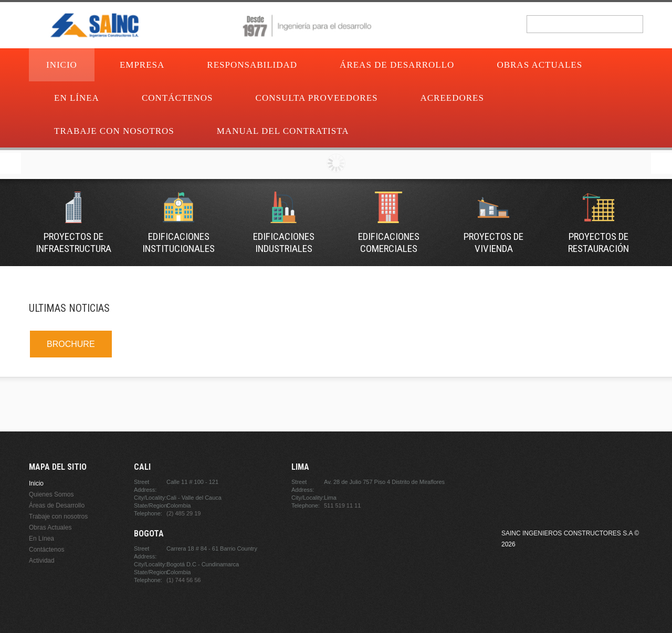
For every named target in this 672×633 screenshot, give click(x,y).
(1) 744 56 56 (183, 580)
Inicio (62, 65)
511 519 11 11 (342, 505)
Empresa (142, 65)
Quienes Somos (51, 494)
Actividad (42, 561)
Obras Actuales (539, 65)
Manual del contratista (283, 131)
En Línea (77, 98)
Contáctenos (177, 98)
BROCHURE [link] (71, 344)
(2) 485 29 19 (183, 513)
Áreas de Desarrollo (397, 65)
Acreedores (452, 98)
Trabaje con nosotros (114, 131)
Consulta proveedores (317, 98)
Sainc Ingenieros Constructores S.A (567, 533)
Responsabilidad (252, 65)
